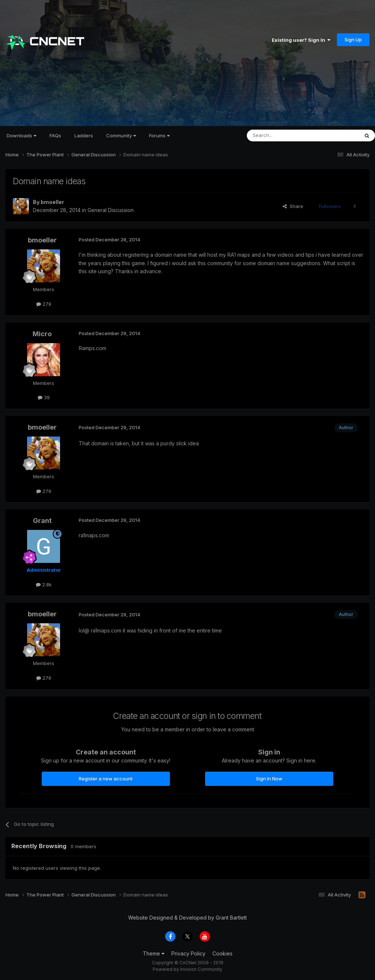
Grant (42, 521)
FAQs (55, 136)
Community (121, 136)
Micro (42, 334)
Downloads (21, 136)
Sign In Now (269, 779)
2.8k (44, 584)
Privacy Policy (188, 953)
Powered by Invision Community (187, 969)
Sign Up (353, 40)
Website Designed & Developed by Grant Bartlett (187, 918)
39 (44, 397)
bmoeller (52, 202)
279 (44, 304)
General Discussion (111, 210)
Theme (154, 953)
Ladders (84, 136)
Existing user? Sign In (301, 40)
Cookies (222, 953)
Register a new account (106, 779)
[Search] (284, 136)
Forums (159, 136)
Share (293, 206)
